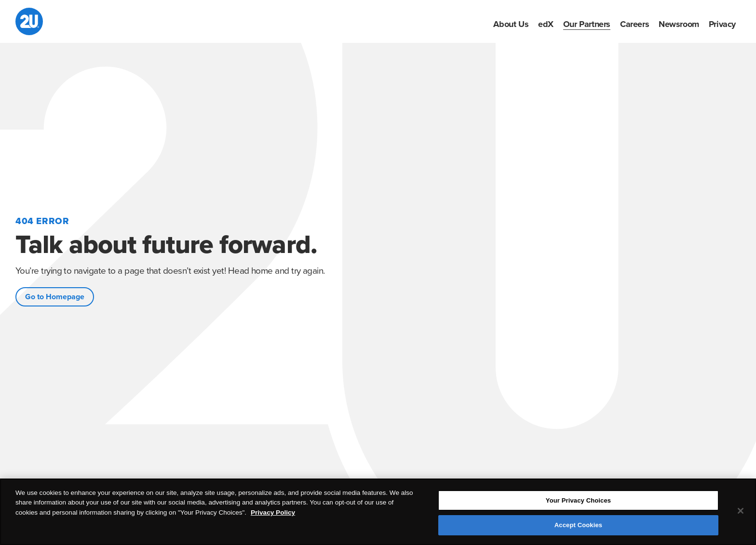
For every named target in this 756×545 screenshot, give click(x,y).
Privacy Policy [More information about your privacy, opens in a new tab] (273, 512)
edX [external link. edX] (546, 24)
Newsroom (679, 24)
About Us (511, 24)
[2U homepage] (29, 21)
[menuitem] (511, 24)
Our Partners (587, 24)
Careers (634, 24)
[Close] (741, 511)
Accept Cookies (578, 525)
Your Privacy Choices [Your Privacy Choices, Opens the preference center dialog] (578, 500)
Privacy (722, 24)
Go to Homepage (55, 297)
